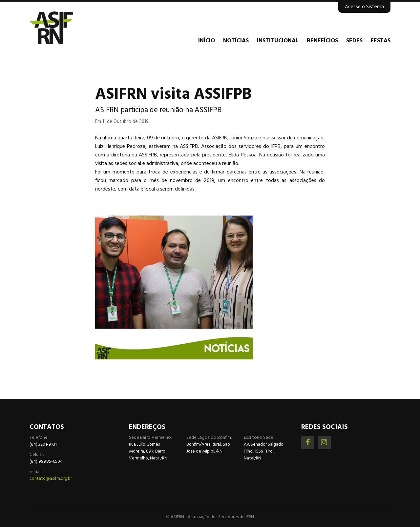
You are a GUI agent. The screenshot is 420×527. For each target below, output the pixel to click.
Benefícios (322, 41)
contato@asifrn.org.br (51, 479)
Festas (381, 41)
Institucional (278, 41)
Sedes (354, 41)
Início (207, 41)
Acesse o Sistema (364, 7)
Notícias (236, 41)
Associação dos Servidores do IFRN (69, 28)
